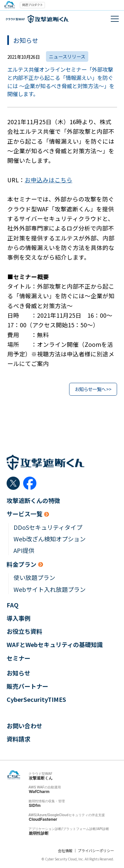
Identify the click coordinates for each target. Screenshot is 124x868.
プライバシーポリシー (96, 850)
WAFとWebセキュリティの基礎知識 (55, 645)
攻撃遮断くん (41, 778)
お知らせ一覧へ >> (93, 389)
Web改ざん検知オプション (50, 539)
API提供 (24, 550)
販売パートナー (27, 686)
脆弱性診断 (39, 833)
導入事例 (19, 618)
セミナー (19, 658)
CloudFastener (43, 819)
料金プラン (21, 564)
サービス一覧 (24, 514)
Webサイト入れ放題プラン (50, 589)
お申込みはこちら (49, 180)
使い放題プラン (34, 578)
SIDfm (35, 805)
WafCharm (39, 792)
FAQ (13, 605)
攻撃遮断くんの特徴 (33, 501)
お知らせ (19, 673)
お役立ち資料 (24, 631)
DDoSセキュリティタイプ (48, 527)
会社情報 (65, 850)
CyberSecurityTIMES (36, 699)
